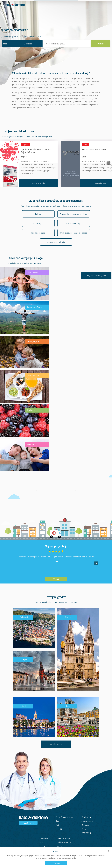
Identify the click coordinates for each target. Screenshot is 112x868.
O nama (80, 3)
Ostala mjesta (56, 750)
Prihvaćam (56, 863)
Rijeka (68, 712)
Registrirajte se (100, 13)
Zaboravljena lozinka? (72, 13)
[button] (96, 569)
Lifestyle (31, 450)
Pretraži (100, 50)
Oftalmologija (87, 839)
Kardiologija (86, 823)
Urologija (85, 831)
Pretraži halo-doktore (65, 823)
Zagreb (25, 150)
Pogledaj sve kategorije (97, 281)
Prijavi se (92, 10)
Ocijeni (56, 585)
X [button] (109, 851)
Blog (98, 3)
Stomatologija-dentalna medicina (74, 220)
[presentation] (108, 169)
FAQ (57, 831)
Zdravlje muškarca (35, 313)
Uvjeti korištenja (63, 844)
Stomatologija (87, 827)
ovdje (74, 858)
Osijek (24, 666)
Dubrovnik (24, 623)
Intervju (89, 3)
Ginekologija (38, 229)
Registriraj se (28, 829)
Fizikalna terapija (38, 239)
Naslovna (69, 3)
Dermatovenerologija (56, 248)
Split (85, 150)
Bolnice (38, 220)
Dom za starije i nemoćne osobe (74, 239)
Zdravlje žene (33, 279)
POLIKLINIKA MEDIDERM (94, 155)
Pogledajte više (39, 189)
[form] (56, 44)
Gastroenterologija (74, 229)
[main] (56, 434)
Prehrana (31, 416)
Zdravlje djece (33, 347)
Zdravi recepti (33, 381)
